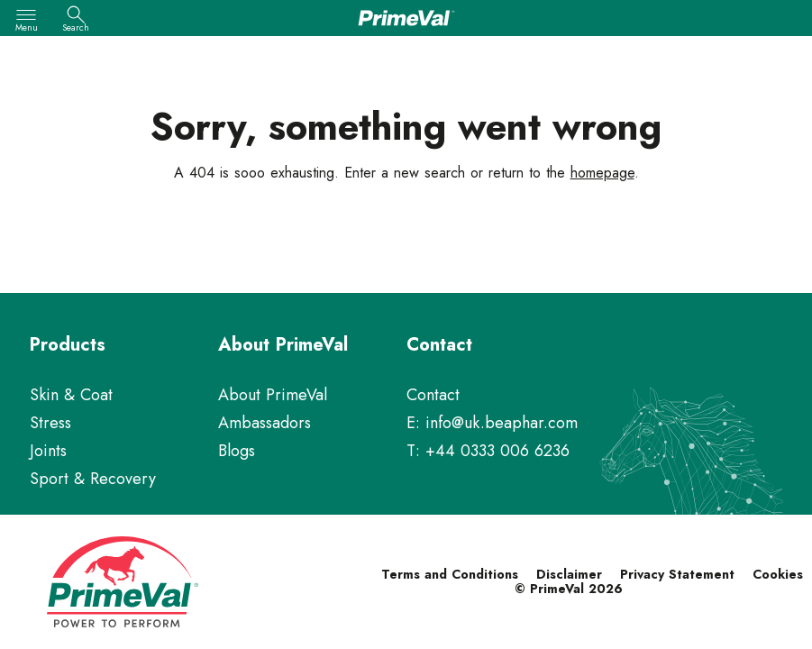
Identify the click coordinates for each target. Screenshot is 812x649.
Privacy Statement (677, 574)
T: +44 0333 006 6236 (488, 451)
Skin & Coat (71, 395)
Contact (433, 395)
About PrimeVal (273, 395)
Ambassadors (265, 423)
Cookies (778, 574)
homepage (602, 173)
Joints (48, 451)
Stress (50, 423)
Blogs (237, 451)
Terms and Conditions (450, 574)
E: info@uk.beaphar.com (492, 423)
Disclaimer (569, 574)
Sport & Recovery (93, 479)
